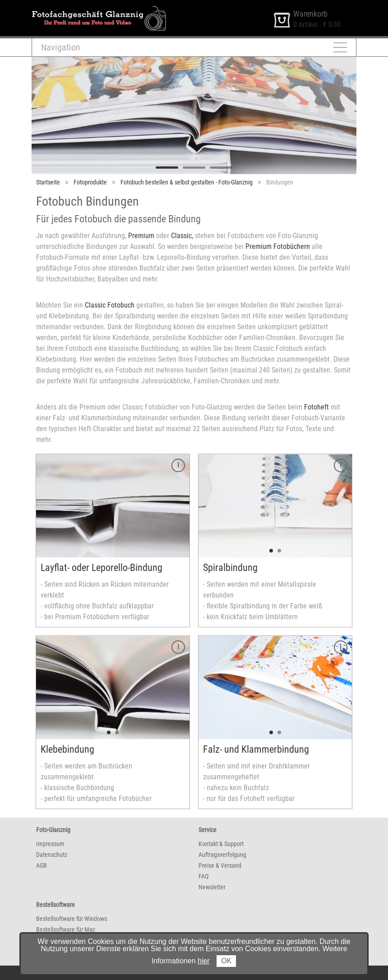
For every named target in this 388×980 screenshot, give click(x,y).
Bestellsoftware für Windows (72, 919)
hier (204, 961)
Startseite (48, 182)
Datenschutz (52, 855)
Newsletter (212, 887)
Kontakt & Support (221, 844)
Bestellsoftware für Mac (66, 929)
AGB (42, 865)
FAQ (203, 876)
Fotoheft (316, 407)
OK (226, 961)
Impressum (50, 844)
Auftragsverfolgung (222, 855)
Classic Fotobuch (110, 305)
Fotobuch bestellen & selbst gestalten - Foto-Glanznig (187, 182)
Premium (141, 236)
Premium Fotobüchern (278, 246)
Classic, (182, 236)
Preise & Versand (220, 865)
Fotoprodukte (90, 182)
